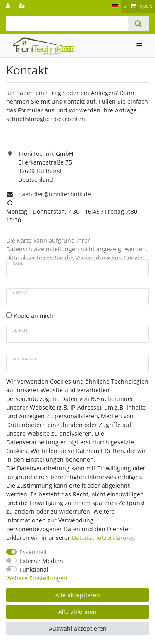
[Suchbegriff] (67, 24)
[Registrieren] (23, 6)
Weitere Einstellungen (37, 578)
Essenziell (33, 552)
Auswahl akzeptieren (78, 628)
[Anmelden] (9, 6)
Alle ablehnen (77, 612)
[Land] (115, 6)
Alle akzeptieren (78, 595)
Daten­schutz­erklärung (103, 538)
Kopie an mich (33, 316)
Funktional (34, 569)
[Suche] (138, 24)
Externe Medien (41, 561)
